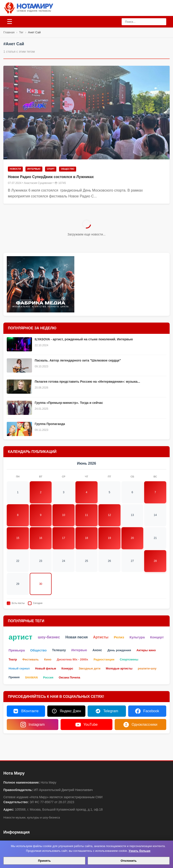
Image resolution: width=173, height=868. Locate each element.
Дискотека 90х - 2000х (72, 659)
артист (20, 637)
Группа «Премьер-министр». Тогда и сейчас (69, 403)
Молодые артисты (119, 668)
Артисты (101, 637)
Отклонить (129, 861)
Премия (14, 677)
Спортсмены (129, 659)
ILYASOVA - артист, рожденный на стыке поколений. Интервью (84, 339)
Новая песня (76, 637)
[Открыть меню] (10, 22)
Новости (15, 169)
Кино (48, 659)
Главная (9, 32)
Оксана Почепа (69, 677)
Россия (48, 677)
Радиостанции (104, 659)
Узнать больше (140, 851)
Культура (137, 637)
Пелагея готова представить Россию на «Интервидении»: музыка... (87, 382)
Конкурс (67, 668)
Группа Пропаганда (50, 424)
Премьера (17, 650)
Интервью (34, 169)
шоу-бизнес (49, 637)
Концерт (157, 637)
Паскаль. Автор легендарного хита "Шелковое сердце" (78, 360)
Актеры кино (146, 650)
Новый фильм (46, 668)
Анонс (97, 650)
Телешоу (59, 650)
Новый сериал (19, 668)
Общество (68, 169)
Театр (13, 659)
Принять (44, 861)
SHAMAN (31, 677)
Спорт (51, 169)
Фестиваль (31, 659)
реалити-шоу (147, 668)
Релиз (119, 637)
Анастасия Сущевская (38, 183)
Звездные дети (90, 668)
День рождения (119, 650)
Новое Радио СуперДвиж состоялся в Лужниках (51, 177)
